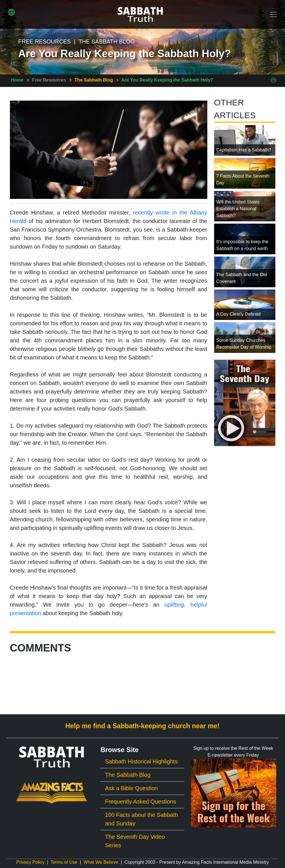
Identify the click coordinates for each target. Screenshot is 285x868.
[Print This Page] (273, 80)
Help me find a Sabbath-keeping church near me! (143, 726)
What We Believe (101, 862)
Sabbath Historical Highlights (141, 761)
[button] (11, 12)
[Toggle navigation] (274, 14)
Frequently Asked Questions (140, 802)
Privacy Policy (30, 862)
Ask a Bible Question (131, 788)
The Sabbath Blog (94, 80)
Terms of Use (64, 862)
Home (17, 80)
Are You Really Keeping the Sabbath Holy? (167, 80)
